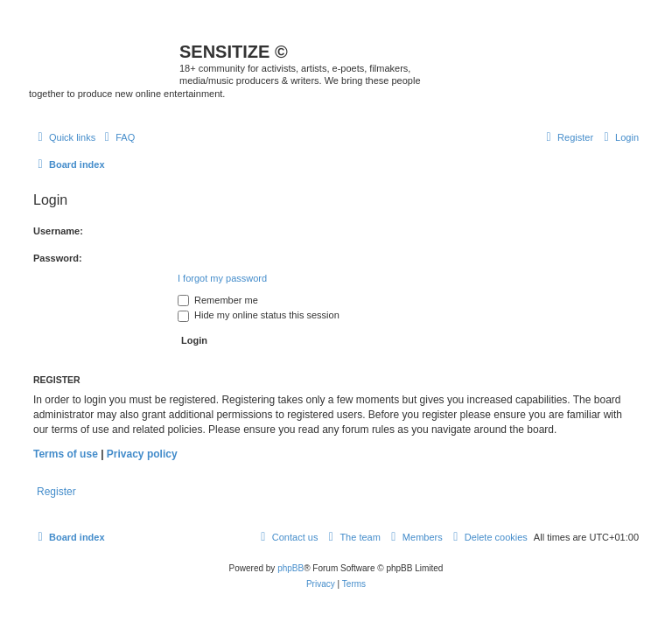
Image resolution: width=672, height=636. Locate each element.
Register (56, 492)
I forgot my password (222, 278)
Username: (58, 231)
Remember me (218, 300)
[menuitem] (117, 137)
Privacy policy (142, 454)
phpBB (290, 568)
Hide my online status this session (259, 315)
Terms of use (66, 454)
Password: (58, 258)
